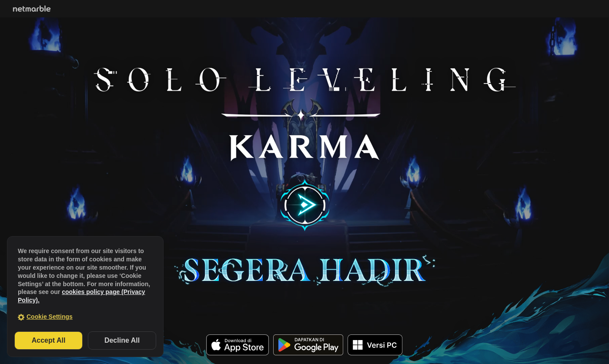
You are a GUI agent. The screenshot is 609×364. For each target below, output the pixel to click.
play (305, 205)
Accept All (49, 340)
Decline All (122, 340)
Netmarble (32, 9)
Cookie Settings (50, 317)
